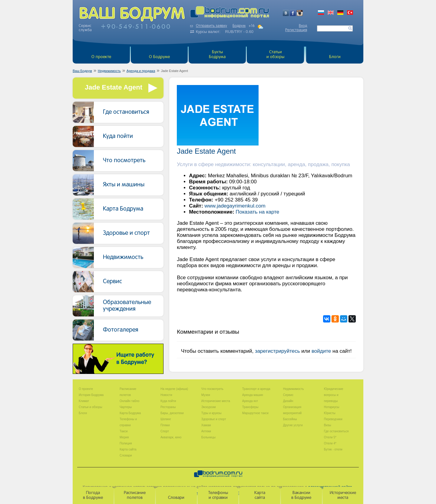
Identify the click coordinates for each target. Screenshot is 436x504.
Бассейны (290, 419)
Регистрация (296, 30)
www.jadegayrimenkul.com (235, 206)
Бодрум (239, 26)
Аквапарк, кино (171, 437)
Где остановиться (126, 112)
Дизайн (288, 401)
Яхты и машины (124, 185)
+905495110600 (136, 26)
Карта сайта (128, 449)
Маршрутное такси (255, 413)
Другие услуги (293, 425)
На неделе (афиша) (174, 389)
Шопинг (166, 419)
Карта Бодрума (123, 209)
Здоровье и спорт (126, 233)
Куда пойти (118, 136)
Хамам (206, 425)
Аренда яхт (250, 401)
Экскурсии (209, 407)
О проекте (101, 57)
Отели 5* (330, 437)
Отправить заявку (209, 26)
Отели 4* (330, 443)
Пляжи (165, 425)
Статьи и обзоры (275, 55)
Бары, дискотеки (172, 413)
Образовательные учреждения (127, 306)
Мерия (124, 437)
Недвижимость (123, 257)
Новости (166, 395)
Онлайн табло (129, 401)
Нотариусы (332, 407)
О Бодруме (159, 57)
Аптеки (206, 431)
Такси (124, 431)
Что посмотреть (124, 161)
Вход (303, 26)
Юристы (330, 413)
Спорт (165, 431)
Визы (328, 425)
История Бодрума (91, 395)
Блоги (335, 57)
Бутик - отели (333, 449)
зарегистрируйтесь (277, 351)
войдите (321, 351)
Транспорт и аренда (256, 389)
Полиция (126, 443)
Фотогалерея (121, 330)
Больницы (208, 437)
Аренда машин (253, 395)
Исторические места (216, 401)
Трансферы (250, 407)
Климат (84, 401)
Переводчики (333, 419)
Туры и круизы (211, 413)
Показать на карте (257, 212)
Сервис (112, 282)
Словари (126, 455)
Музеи (206, 395)
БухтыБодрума (217, 55)
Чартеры (126, 407)
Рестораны (168, 407)
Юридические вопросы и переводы (334, 395)
